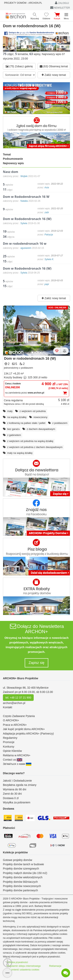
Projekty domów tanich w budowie (23, 864)
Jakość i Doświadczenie (17, 781)
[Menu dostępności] (7, 963)
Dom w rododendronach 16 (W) (30, 359)
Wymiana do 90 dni (15, 789)
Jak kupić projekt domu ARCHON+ (24, 729)
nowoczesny (40, 417)
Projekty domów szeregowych (21, 869)
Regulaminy (10, 738)
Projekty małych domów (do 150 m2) (25, 873)
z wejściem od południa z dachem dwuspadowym (35, 447)
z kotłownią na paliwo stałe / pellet (26, 423)
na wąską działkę (17, 417)
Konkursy (9, 747)
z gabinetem (14, 435)
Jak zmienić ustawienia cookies (23, 970)
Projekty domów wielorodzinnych (23, 877)
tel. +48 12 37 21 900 (18, 698)
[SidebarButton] (7, 973)
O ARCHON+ (11, 720)
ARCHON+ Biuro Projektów (21, 678)
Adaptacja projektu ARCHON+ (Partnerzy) (28, 734)
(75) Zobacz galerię (19, 66)
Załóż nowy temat (54, 75)
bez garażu (13, 429)
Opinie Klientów (12, 751)
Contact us (13, 760)
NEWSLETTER (60, 8)
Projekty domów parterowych (20, 890)
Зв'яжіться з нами (17, 764)
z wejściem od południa (33, 411)
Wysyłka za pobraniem (17, 802)
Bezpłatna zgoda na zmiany (20, 785)
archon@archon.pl (14, 703)
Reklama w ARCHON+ (17, 755)
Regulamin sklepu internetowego (24, 966)
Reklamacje (55, 966)
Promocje (9, 742)
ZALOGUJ (62, 3)
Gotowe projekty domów (18, 860)
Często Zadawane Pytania (19, 716)
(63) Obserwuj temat (54, 66)
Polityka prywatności (17, 962)
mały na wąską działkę (20, 453)
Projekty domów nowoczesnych (22, 886)
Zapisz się (36, 663)
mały (10, 411)
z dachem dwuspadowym (41, 429)
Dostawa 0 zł (11, 798)
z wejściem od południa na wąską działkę (30, 441)
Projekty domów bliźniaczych (20, 882)
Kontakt (7, 707)
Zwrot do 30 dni (12, 794)
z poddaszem (60, 423)
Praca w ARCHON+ (15, 725)
